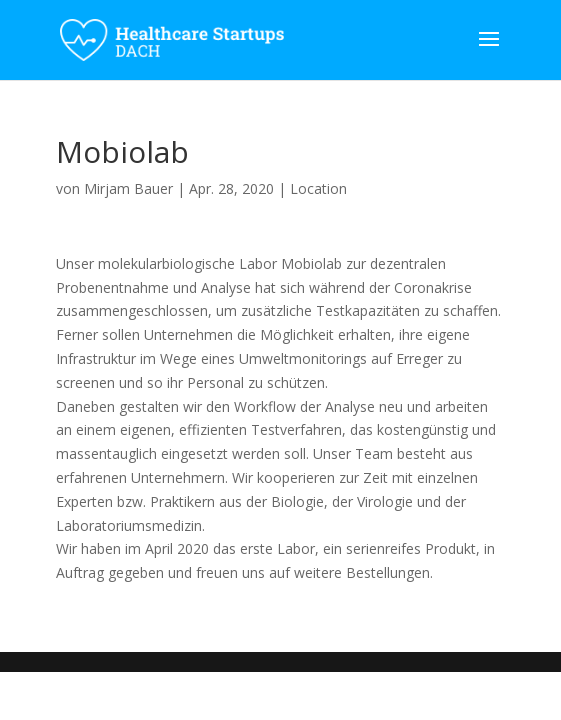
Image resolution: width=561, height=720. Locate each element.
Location (318, 188)
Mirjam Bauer (128, 188)
